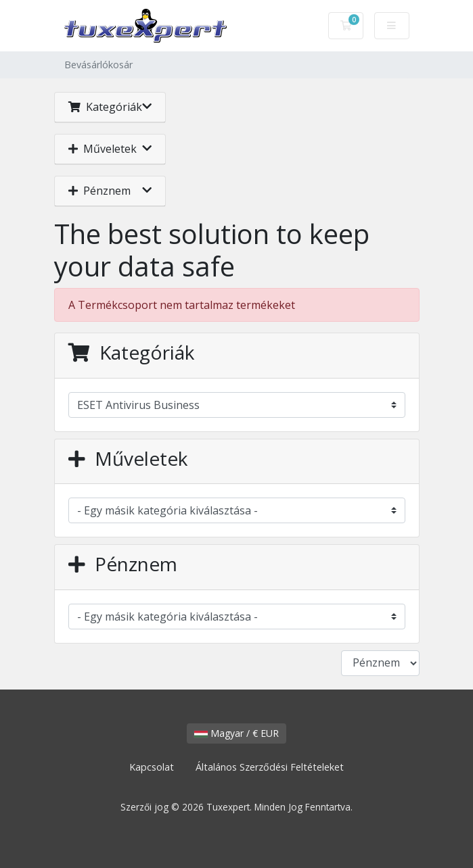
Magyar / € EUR (236, 733)
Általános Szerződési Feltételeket (270, 767)
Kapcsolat (152, 767)
